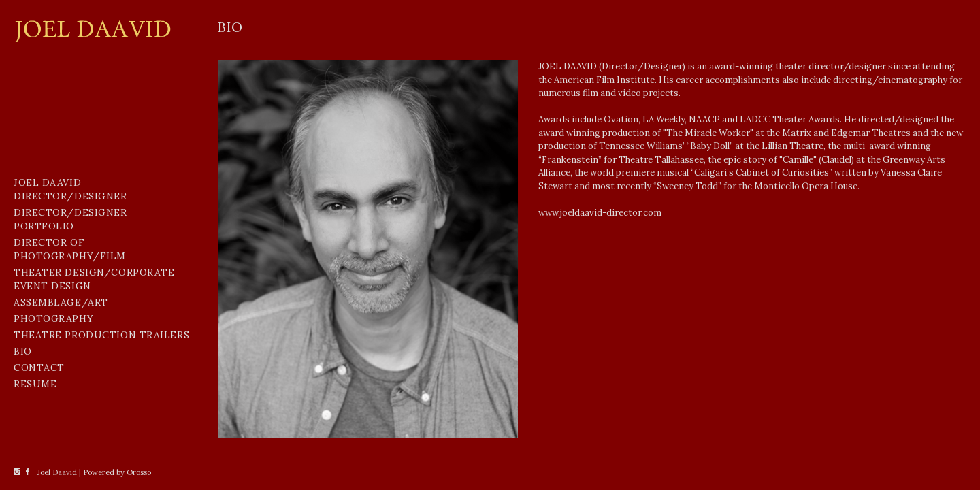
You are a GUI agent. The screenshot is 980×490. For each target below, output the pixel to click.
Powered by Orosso (117, 472)
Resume (35, 384)
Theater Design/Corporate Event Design (94, 279)
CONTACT (39, 367)
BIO (23, 351)
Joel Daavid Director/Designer (70, 189)
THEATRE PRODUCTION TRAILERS (101, 335)
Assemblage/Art (61, 302)
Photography (53, 318)
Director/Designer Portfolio (70, 219)
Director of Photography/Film (70, 249)
